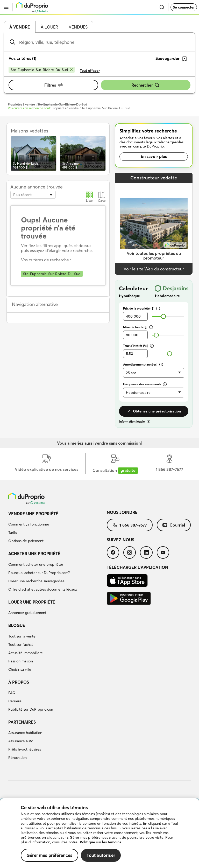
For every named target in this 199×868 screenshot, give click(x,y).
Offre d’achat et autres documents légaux (43, 589)
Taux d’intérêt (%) (138, 346)
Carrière (15, 701)
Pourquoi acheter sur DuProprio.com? (39, 573)
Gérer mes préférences (49, 855)
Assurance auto (21, 741)
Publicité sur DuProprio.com (31, 709)
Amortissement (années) (143, 364)
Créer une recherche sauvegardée (36, 581)
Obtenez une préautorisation (154, 411)
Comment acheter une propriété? (36, 564)
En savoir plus (154, 156)
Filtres (54, 85)
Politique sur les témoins (100, 842)
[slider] (163, 316)
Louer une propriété (32, 602)
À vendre (20, 27)
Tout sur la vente (22, 636)
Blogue (17, 625)
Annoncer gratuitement (27, 613)
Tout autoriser (101, 855)
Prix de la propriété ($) (141, 308)
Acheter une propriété (34, 554)
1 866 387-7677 (130, 525)
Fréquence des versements (145, 384)
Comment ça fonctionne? (29, 524)
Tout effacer (90, 71)
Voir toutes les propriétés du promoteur (154, 256)
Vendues (78, 27)
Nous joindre (122, 512)
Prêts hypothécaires (25, 749)
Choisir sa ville (20, 669)
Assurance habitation (25, 733)
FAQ (12, 693)
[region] (99, 833)
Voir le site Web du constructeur (154, 269)
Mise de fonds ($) (138, 327)
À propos (19, 682)
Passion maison (21, 661)
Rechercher (146, 85)
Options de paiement (26, 541)
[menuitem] (58, 528)
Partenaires (22, 722)
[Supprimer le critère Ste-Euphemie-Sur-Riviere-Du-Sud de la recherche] (42, 70)
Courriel (174, 525)
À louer (49, 27)
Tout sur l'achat (21, 645)
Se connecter (184, 7)
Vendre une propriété (33, 514)
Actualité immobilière (26, 653)
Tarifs (13, 533)
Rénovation (17, 758)
